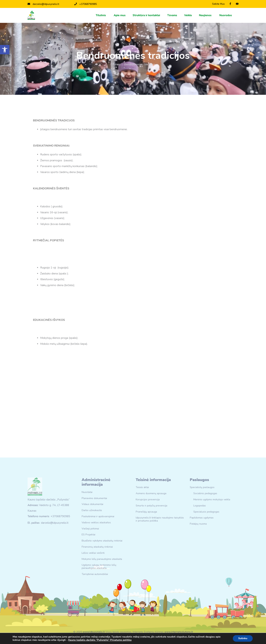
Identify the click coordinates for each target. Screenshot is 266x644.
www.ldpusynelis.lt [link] (94, 632)
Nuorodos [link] (226, 15)
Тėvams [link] (172, 15)
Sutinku (243, 638)
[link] (5, 50)
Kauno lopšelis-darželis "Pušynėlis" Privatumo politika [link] (100, 640)
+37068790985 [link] (86, 4)
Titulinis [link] (101, 15)
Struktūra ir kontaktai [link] (146, 15)
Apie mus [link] (120, 15)
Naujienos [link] (206, 15)
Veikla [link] (188, 15)
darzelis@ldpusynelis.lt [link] (43, 4)
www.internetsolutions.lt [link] (179, 632)
